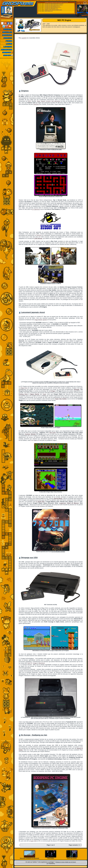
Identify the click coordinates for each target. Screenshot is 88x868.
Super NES (33, 841)
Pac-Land (52, 433)
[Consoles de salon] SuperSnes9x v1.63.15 (54, 5)
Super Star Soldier (61, 399)
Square (43, 101)
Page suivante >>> (75, 845)
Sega (38, 101)
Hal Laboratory (56, 101)
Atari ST (30, 663)
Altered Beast (58, 498)
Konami (48, 101)
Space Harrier (35, 394)
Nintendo (36, 104)
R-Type (53, 391)
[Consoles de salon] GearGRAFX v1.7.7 (53, 7)
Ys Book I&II (40, 502)
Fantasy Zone (23, 394)
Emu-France (65, 2)
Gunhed (27, 434)
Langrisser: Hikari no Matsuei (69, 503)
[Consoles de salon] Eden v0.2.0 (51, 9)
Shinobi (33, 434)
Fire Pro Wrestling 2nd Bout (58, 552)
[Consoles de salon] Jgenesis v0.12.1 (52, 6)
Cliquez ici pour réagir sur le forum (66, 862)
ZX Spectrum (36, 209)
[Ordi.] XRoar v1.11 (49, 11)
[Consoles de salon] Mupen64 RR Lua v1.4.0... (54, 4)
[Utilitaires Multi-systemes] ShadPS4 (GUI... (54, 10)
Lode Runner (38, 238)
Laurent (24, 38)
